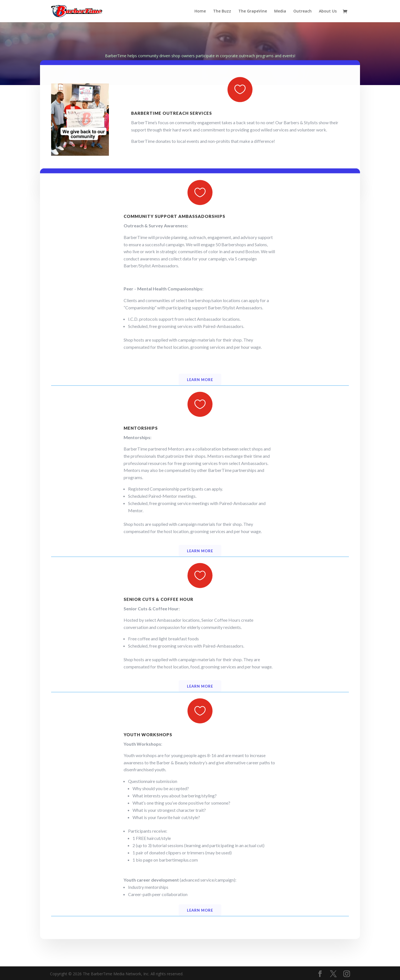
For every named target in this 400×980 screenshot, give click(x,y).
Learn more (200, 401)
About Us (328, 11)
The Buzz (222, 11)
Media (280, 11)
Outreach (302, 11)
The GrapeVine (253, 11)
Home (200, 11)
